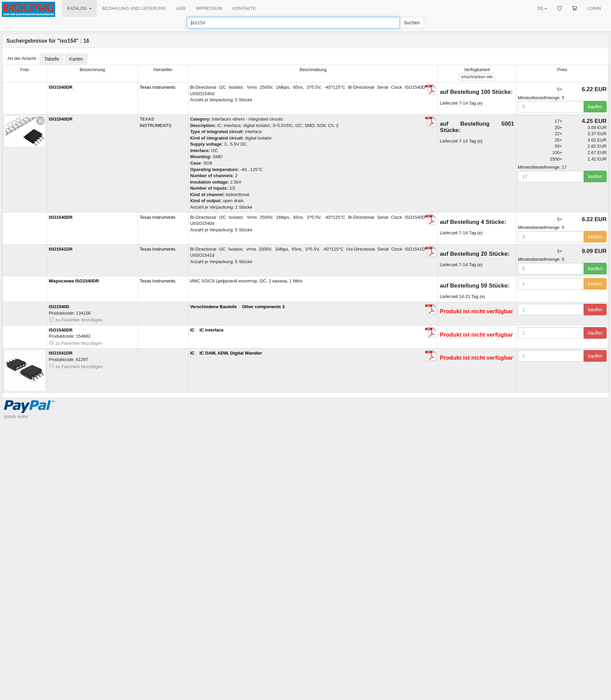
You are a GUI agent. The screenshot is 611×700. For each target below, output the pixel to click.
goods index (16, 88)
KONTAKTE (244, 8)
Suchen (412, 23)
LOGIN (594, 8)
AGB (181, 8)
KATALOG (79, 8)
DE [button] (542, 8)
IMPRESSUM (209, 8)
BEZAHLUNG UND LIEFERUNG (134, 8)
